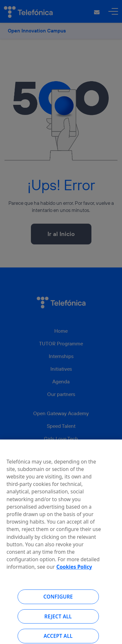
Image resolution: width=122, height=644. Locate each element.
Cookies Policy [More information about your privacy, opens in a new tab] (74, 571)
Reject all (58, 620)
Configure (58, 601)
